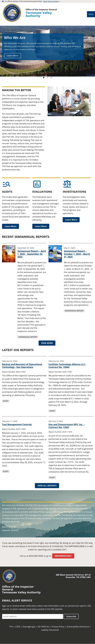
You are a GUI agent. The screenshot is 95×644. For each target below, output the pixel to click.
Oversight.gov (29, 627)
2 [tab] (47, 78)
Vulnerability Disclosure (78, 627)
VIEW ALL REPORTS (47, 486)
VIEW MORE (47, 343)
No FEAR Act (44, 627)
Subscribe (71, 616)
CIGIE (18, 627)
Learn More (13, 56)
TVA (11, 627)
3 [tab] (51, 78)
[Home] (12, 22)
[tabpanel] (47, 51)
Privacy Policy (58, 627)
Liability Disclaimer (50, 630)
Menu (91, 14)
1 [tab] (44, 78)
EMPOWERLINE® (63, 556)
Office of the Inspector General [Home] (41, 10)
